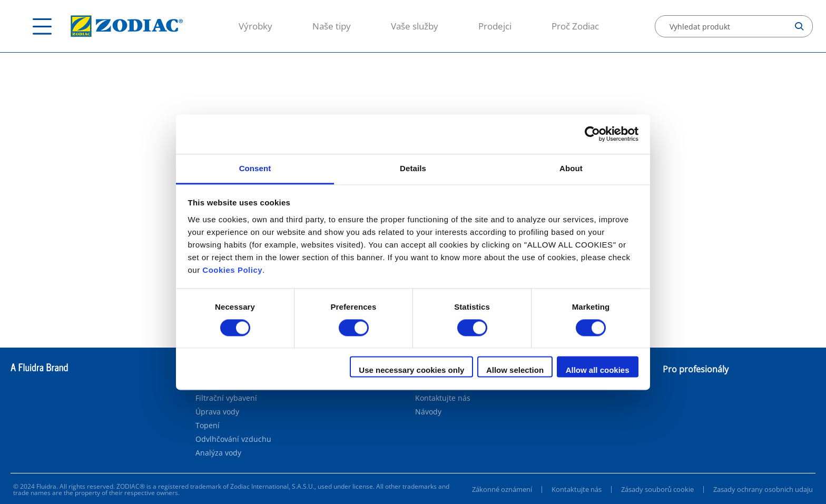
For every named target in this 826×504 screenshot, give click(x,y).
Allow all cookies (598, 370)
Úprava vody (217, 412)
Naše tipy (332, 26)
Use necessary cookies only (411, 370)
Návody (428, 412)
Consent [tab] (255, 168)
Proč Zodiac (575, 26)
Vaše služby (415, 26)
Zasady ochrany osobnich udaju (763, 489)
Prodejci (495, 26)
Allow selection (515, 370)
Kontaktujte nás (443, 398)
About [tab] (571, 168)
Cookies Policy (232, 270)
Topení (208, 426)
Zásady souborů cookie (657, 489)
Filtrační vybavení (226, 398)
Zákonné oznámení (502, 489)
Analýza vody (218, 453)
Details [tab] (413, 168)
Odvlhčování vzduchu (233, 439)
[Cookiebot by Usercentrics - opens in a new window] (592, 134)
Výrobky (255, 26)
